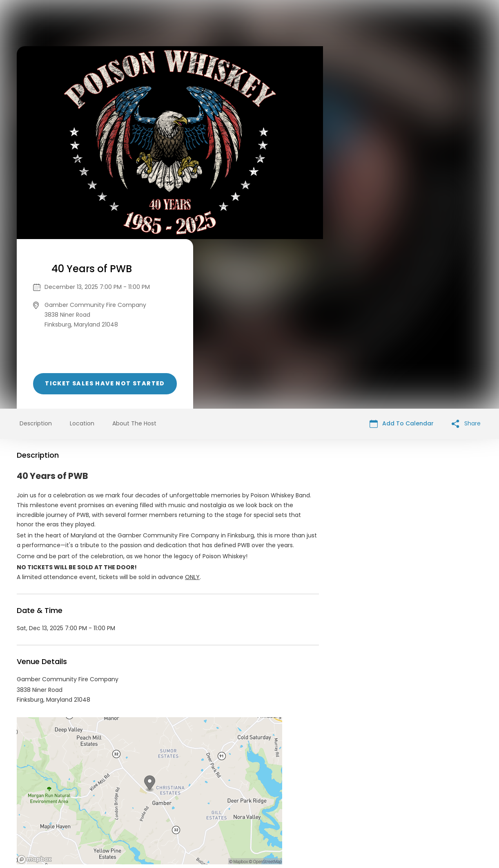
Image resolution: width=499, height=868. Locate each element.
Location (82, 254)
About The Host (134, 254)
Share (466, 254)
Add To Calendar (402, 254)
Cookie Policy (364, 805)
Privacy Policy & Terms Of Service (234, 805)
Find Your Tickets (314, 805)
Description (36, 254)
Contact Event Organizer (143, 805)
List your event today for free (301, 796)
